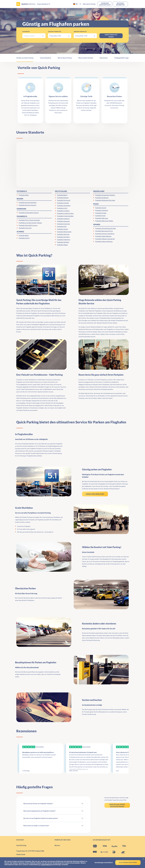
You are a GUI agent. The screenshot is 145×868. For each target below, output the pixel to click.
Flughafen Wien (24, 195)
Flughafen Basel (24, 235)
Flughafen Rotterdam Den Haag (105, 200)
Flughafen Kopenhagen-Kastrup (29, 213)
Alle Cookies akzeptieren (128, 863)
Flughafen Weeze (62, 245)
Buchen (57, 845)
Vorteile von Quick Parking (25, 58)
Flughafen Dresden (63, 203)
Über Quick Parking (89, 4)
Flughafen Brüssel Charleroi (27, 205)
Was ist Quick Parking (65, 58)
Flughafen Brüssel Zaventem (28, 202)
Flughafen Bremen (63, 198)
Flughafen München (63, 234)
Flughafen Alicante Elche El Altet (105, 228)
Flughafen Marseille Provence (28, 225)
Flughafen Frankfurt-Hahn (65, 213)
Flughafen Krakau (101, 213)
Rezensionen (104, 58)
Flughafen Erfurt (62, 208)
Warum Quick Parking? (86, 58)
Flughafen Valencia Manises (104, 241)
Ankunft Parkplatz (55, 32)
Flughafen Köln (62, 226)
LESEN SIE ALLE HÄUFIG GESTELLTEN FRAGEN (117, 805)
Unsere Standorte (46, 58)
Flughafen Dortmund (64, 200)
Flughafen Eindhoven (102, 198)
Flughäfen (26, 32)
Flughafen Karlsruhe (63, 224)
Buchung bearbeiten (120, 4)
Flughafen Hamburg (63, 219)
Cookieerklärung (46, 865)
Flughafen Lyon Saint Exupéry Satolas (30, 223)
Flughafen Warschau (102, 218)
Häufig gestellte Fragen (122, 58)
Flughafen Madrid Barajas (103, 236)
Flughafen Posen (100, 216)
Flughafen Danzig (101, 208)
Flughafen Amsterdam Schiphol (105, 195)
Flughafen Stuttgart (63, 242)
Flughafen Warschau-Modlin (104, 221)
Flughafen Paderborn (64, 240)
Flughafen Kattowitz (102, 210)
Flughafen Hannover (63, 221)
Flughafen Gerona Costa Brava (105, 234)
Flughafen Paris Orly (25, 228)
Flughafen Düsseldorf (64, 205)
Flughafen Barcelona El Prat (104, 231)
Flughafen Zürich (24, 238)
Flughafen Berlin (62, 195)
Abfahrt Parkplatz (80, 32)
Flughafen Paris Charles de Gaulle (29, 220)
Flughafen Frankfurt (63, 211)
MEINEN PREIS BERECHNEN (95, 494)
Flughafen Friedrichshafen (65, 216)
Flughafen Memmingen (64, 232)
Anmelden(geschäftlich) (105, 4)
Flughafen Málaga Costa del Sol (105, 239)
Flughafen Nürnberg (63, 237)
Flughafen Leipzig (62, 229)
